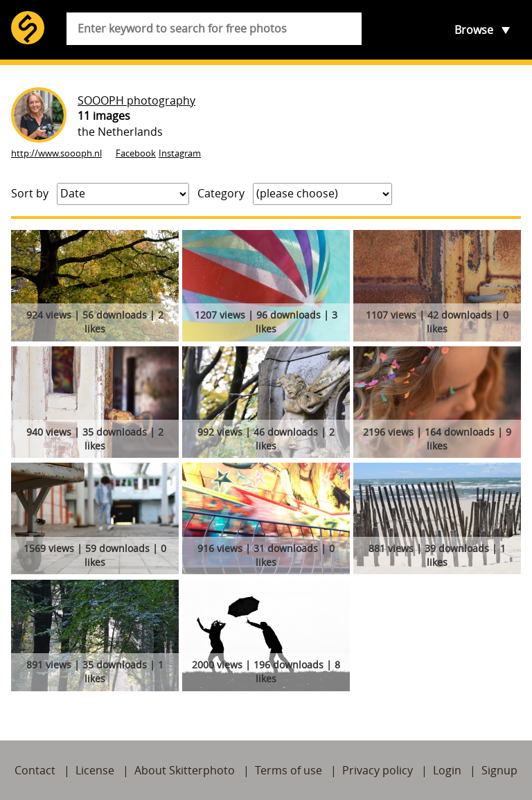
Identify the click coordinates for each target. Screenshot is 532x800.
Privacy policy (378, 770)
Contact (35, 770)
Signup (499, 770)
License (95, 770)
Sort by (30, 193)
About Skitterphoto (185, 770)
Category (221, 193)
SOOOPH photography (136, 100)
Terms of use (289, 770)
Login (447, 770)
